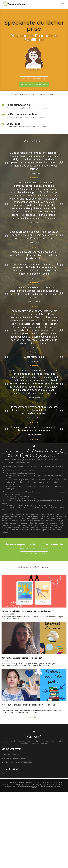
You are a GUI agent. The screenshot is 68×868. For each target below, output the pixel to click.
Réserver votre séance (34, 85)
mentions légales (47, 782)
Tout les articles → (34, 718)
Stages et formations (34, 79)
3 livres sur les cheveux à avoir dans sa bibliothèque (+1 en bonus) (29, 705)
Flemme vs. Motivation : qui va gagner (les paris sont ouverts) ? (28, 611)
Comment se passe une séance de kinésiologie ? (22, 658)
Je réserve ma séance (34, 554)
